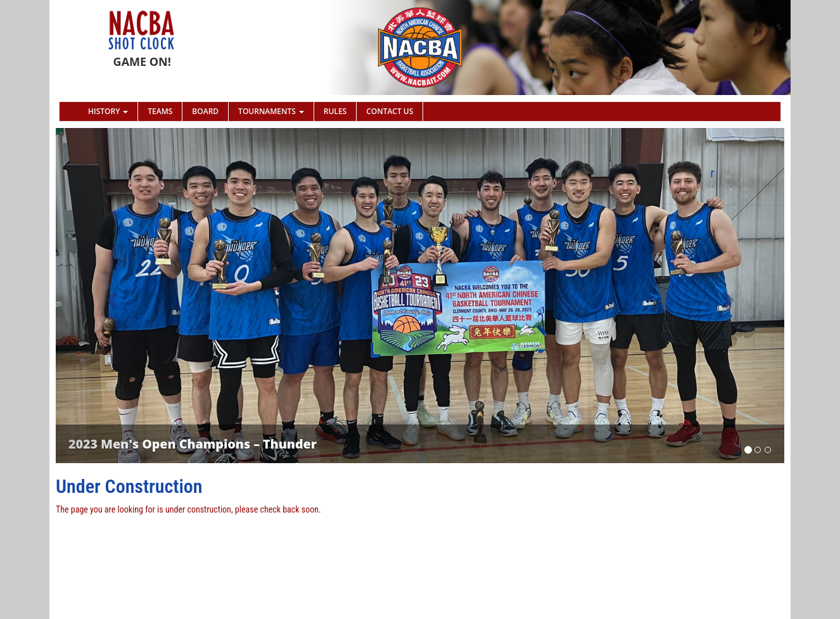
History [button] (108, 111)
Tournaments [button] (271, 111)
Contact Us (390, 111)
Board (205, 111)
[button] (111, 296)
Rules (335, 111)
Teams (160, 111)
